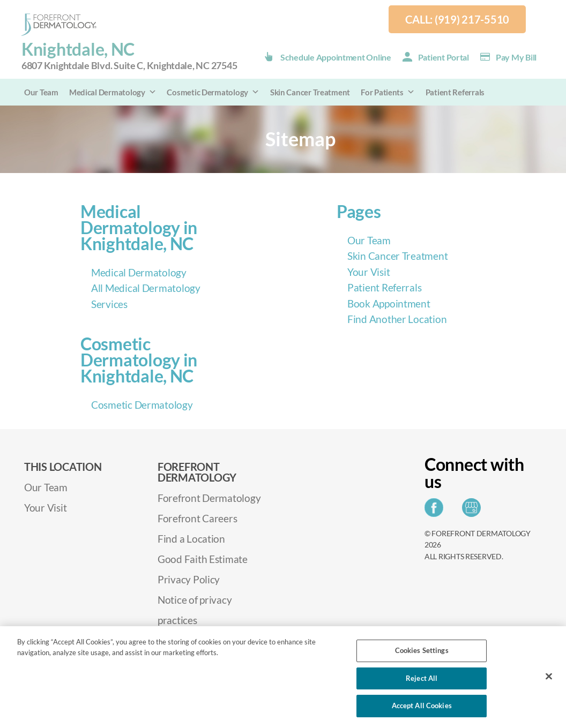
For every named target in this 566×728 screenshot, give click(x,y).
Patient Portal (444, 57)
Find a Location (191, 539)
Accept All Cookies (422, 706)
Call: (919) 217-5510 (457, 19)
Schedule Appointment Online (336, 57)
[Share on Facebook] (437, 511)
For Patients (388, 92)
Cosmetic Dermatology (213, 92)
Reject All (422, 678)
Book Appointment (389, 303)
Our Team (41, 92)
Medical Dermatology (113, 92)
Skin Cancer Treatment (310, 92)
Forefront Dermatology (209, 498)
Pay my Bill (516, 57)
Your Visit (368, 272)
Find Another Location (397, 319)
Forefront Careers (197, 518)
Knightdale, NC (129, 56)
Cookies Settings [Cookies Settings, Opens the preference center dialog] (422, 650)
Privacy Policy (189, 579)
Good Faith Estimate (203, 559)
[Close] (549, 677)
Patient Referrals (455, 92)
